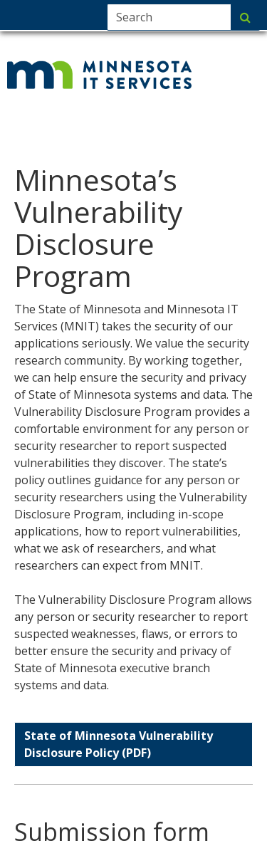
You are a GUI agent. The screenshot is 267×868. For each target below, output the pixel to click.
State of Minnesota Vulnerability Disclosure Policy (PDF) (119, 744)
